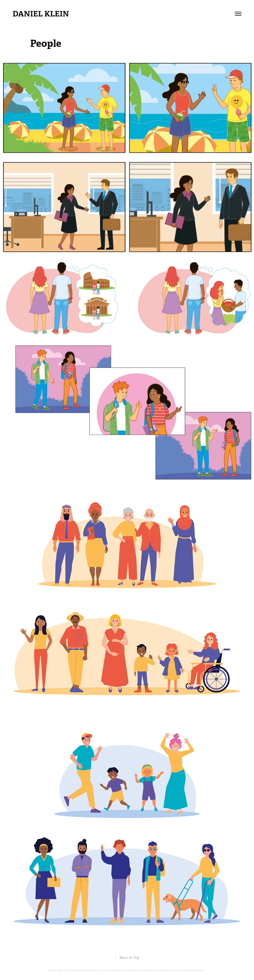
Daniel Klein (41, 14)
